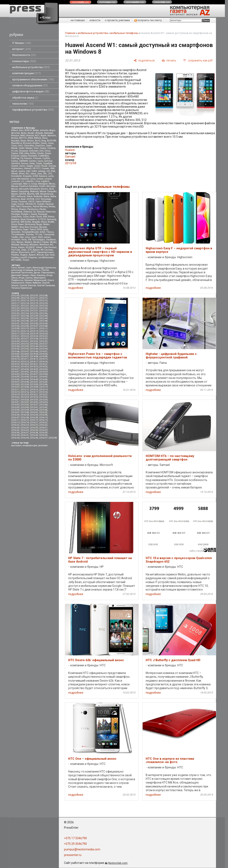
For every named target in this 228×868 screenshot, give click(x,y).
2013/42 (15, 349)
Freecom (37, 158)
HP (34, 168)
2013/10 (25, 329)
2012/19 (34, 303)
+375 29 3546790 (75, 844)
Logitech (45, 181)
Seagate (36, 222)
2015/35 (15, 405)
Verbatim (16, 240)
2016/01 (34, 412)
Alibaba (39, 133)
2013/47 (25, 351)
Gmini (22, 166)
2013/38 (15, 346)
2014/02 (15, 354)
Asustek (15, 141)
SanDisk (15, 222)
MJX (52, 189)
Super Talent (29, 230)
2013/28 (34, 339)
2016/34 (34, 430)
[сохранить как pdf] (198, 60)
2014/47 (15, 382)
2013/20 (43, 334)
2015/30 (43, 400)
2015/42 (43, 407)
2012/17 (15, 303)
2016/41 (25, 435)
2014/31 (15, 372)
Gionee (15, 166)
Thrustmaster (18, 234)
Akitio (24, 133)
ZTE (30, 250)
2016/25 (34, 425)
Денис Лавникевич (44, 273)
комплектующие (27, 73)
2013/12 (43, 329)
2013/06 (25, 326)
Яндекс (24, 255)
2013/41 (43, 346)
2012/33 (15, 313)
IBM (52, 168)
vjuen (29, 268)
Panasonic (27, 207)
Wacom (20, 242)
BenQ (38, 141)
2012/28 (43, 308)
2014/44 (25, 379)
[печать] (169, 60)
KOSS (35, 176)
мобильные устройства (31, 67)
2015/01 (34, 382)
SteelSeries (17, 230)
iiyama (22, 171)
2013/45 (43, 349)
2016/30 (34, 428)
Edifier (33, 153)
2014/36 (25, 374)
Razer (33, 217)
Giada (39, 163)
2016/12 (25, 420)
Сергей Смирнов (46, 285)
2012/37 (15, 316)
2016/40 (15, 435)
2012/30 (25, 311)
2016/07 (15, 418)
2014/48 (25, 382)
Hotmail (28, 168)
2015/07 (15, 387)
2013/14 (25, 331)
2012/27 (34, 308)
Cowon (43, 148)
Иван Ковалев (38, 275)
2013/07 (34, 326)
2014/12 (34, 359)
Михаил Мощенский (35, 280)
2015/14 (43, 390)
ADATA (28, 130)
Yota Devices (50, 247)
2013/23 (25, 336)
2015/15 (15, 392)
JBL (45, 174)
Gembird (16, 163)
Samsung (52, 219)
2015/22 (43, 395)
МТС (33, 252)
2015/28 (25, 400)
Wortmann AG (46, 245)
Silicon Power (18, 224)
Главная (70, 33)
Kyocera (43, 176)
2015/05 (34, 384)
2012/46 (25, 321)
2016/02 (43, 412)
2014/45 (34, 379)
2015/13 (34, 390)
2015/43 (15, 410)
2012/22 (25, 306)
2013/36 (34, 344)
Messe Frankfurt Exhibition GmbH (28, 186)
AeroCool (16, 133)
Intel (28, 171)
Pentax (52, 207)
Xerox (14, 247)
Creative (51, 148)
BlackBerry (17, 143)
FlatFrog (15, 158)
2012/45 (15, 321)
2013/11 (34, 329)
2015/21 (34, 395)
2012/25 (15, 308)
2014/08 (34, 356)
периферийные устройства (33, 110)
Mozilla (31, 194)
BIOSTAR (52, 141)
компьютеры (24, 61)
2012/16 (43, 301)
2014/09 (43, 356)
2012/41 (15, 318)
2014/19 (15, 364)
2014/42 (43, 377)
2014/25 (34, 367)
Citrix (20, 146)
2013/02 (25, 324)
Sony (22, 227)
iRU (27, 174)
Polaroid (41, 212)
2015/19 (15, 395)
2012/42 (25, 318)
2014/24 (25, 367)
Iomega (42, 171)
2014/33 (34, 372)
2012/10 (25, 298)
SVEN (39, 230)
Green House (41, 166)
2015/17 (34, 392)
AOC (37, 136)
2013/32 (34, 341)
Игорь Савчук (26, 278)
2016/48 (53, 438)
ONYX (31, 202)
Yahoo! (39, 247)
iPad (53, 171)
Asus (45, 138)
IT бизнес (22, 43)
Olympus (23, 202)
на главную (78, 20)
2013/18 (25, 334)
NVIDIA (30, 199)
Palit (18, 207)
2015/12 (25, 390)
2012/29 (15, 311)
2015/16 (25, 392)
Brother (36, 143)
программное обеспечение (33, 79)
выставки (16, 445)
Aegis (52, 130)
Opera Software (43, 202)
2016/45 (25, 438)
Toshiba (30, 234)
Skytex (46, 224)
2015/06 (43, 384)
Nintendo (38, 196)
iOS (48, 171)
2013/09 (15, 329)
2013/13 (15, 331)
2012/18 (25, 303)
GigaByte (48, 163)
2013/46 (15, 351)
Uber (21, 237)
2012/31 (34, 311)
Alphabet (49, 133)
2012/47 (34, 321)
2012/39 (34, 316)
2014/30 (43, 369)
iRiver (22, 174)
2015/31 (15, 402)
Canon (44, 143)
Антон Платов (41, 270)
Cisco (14, 146)
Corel (36, 148)
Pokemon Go (30, 212)
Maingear (43, 184)
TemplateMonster (30, 232)
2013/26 (15, 339)
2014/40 (25, 377)
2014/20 (25, 364)
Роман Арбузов (33, 283)
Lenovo (40, 179)
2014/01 (43, 351)
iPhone (15, 174)
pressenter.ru (73, 855)
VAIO (40, 237)
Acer (21, 130)
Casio (51, 143)
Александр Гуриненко (44, 268)
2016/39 (43, 433)
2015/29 (34, 400)
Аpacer (36, 250)
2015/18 (43, 392)
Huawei (45, 168)
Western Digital (41, 242)
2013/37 (43, 344)
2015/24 (25, 397)
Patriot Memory (40, 207)
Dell (41, 151)
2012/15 (34, 301)
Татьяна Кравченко (22, 288)
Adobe (36, 130)
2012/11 (34, 298)
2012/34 (25, 313)
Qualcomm (16, 217)
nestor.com (80, 2)
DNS (21, 153)
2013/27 (25, 339)
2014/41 (34, 377)
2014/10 (15, 359)
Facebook (32, 156)
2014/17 (34, 362)
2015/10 (43, 387)
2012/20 (43, 303)
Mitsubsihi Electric (39, 189)
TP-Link (38, 234)
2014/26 (43, 367)
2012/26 (25, 308)
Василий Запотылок (22, 273)
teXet (43, 232)
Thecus (50, 232)
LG (22, 181)
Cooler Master (26, 148)
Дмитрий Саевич (20, 275)
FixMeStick (44, 156)
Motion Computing (20, 191)
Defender (34, 151)
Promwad (42, 214)
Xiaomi (21, 247)
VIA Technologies (36, 240)
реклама (43, 445)
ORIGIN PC (31, 204)
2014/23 (15, 367)
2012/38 (25, 316)
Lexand (48, 179)
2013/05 (15, 326)
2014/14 (15, 362)
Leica (33, 179)
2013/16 (43, 331)
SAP (22, 222)
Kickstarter (17, 176)
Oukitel (41, 204)
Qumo (26, 217)
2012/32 (43, 311)
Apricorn (52, 136)
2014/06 (15, 356)
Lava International (20, 179)
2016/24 (25, 425)
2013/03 (34, 324)
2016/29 (25, 428)
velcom (47, 237)
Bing (44, 141)
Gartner (33, 161)
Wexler (53, 242)
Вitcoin (15, 252)
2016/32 (15, 430)
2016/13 (34, 420)
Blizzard (27, 143)
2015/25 (34, 397)
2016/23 (15, 425)
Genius (25, 163)
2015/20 (25, 395)
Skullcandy (30, 224)
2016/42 (34, 435)
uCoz (27, 237)
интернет (22, 49)
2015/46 (43, 410)
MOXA (23, 194)
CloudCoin (40, 146)
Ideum (14, 171)
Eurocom (15, 156)
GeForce (48, 161)
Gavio (40, 161)
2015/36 (25, 405)
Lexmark (16, 181)
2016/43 (43, 435)
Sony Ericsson (31, 227)
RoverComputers (29, 219)
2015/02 (43, 382)
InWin (34, 171)
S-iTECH (42, 219)
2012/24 (43, 306)
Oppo (14, 204)
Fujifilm (46, 158)
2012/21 (15, 306)
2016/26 (43, 425)
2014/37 (34, 374)
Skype (39, 224)
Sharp (44, 222)
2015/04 (25, 384)
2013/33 (43, 341)
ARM (30, 138)
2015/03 (15, 384)
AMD (23, 136)
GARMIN (24, 161)
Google (30, 166)
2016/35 (43, 430)
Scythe (28, 222)
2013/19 (34, 334)
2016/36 (15, 433)
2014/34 (43, 372)
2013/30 (15, 341)
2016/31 (43, 428)
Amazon (15, 136)
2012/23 (34, 306)
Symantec (16, 232)
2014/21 (34, 364)
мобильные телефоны (124, 33)
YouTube (16, 250)
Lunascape (17, 184)
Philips (15, 209)
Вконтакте (24, 252)
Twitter (15, 237)
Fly (22, 158)
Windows (34, 245)
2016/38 (34, 433)
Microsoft (24, 189)
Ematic (41, 153)
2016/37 (25, 433)
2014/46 (43, 379)
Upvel (34, 237)
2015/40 (25, 407)
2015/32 (25, 402)
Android (30, 136)
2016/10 (43, 418)
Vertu (24, 240)
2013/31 (25, 341)
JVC (50, 174)
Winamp (24, 245)
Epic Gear (50, 255)
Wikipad (15, 245)
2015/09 (34, 387)
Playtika (15, 255)
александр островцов (22, 270)
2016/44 (15, 438)
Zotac (24, 250)
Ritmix (51, 217)
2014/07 (25, 356)
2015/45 (34, 410)
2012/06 (25, 296)
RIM (45, 217)
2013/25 (43, 336)
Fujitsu (15, 161)
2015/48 (25, 412)
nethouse (21, 196)
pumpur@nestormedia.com (82, 849)
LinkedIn (29, 181)
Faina (14, 268)
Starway (43, 227)
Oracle (21, 204)
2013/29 (43, 339)
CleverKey (29, 146)
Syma (46, 230)
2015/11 (15, 390)
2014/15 (25, 362)
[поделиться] (144, 60)
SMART (15, 227)
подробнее (76, 288)
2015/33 (34, 402)
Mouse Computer (48, 191)
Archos (15, 138)
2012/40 (43, 316)
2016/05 (34, 415)
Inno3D (24, 257)
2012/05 (15, 296)
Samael (21, 268)
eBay (27, 153)
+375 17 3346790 (75, 838)
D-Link (15, 151)
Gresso (52, 166)
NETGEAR (16, 260)
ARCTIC (23, 138)
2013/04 (43, 324)
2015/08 (25, 387)
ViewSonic (51, 240)
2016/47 (43, 438)
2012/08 (43, 296)
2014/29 (34, 369)
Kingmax (33, 257)
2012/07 (34, 296)
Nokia (46, 196)
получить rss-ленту (148, 20)
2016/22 (43, 423)
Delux (47, 151)
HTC (38, 168)
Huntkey (15, 257)
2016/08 (25, 418)
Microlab (51, 186)
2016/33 (25, 430)
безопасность (24, 55)
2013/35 (25, 344)
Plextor (43, 209)
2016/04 (25, 415)
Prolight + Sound (29, 214)
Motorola (34, 191)
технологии (23, 104)
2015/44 (25, 410)
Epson (48, 153)
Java (39, 174)
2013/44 (34, 349)
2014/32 (25, 372)
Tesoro (26, 260)
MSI (37, 194)
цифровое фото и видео (31, 91)
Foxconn (28, 158)
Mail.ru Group (30, 184)
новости (95, 20)
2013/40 (34, 346)
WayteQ (28, 242)
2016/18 (25, 423)
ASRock (38, 138)
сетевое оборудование (30, 85)
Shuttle (51, 222)
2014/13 (43, 359)
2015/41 (34, 407)
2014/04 (34, 354)
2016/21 (34, 423)
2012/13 (15, 301)
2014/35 (15, 374)
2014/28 (25, 369)
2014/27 (15, 369)
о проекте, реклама (117, 20)
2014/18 (43, 362)
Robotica (15, 219)
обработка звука (25, 98)
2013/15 (34, 331)
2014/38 (43, 374)
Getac (32, 163)
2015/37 (34, 405)
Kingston (27, 176)
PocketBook (17, 212)
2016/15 (15, 423)
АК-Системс (47, 250)
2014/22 (43, 364)
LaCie (51, 176)
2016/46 (34, 438)
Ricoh (39, 217)
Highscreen (17, 168)
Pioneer (23, 209)
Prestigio (16, 214)
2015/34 (43, 402)
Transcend (49, 234)
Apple (44, 136)
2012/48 (43, 321)
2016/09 (34, 418)
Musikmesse (47, 194)
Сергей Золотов (28, 285)
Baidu (23, 141)
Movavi (15, 194)
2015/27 (15, 400)
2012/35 (34, 313)
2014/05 (43, 354)
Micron (15, 189)
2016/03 (15, 415)
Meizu (52, 184)
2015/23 (15, 397)
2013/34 (15, 344)
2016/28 (15, 428)
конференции (30, 445)
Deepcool (23, 151)
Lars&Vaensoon (46, 257)
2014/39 (15, 377)
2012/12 (43, 298)
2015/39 (15, 407)
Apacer (32, 255)
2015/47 (15, 412)
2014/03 (25, 354)
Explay (24, 156)
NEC (13, 196)
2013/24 (34, 336)
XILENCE (30, 247)
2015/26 (43, 397)
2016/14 (43, 420)
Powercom (51, 212)
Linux (37, 181)
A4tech (15, 130)
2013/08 (43, 326)
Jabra (33, 174)
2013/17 (15, 334)
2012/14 (25, 301)
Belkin (31, 141)
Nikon (30, 196)
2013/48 (34, 351)
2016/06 (43, 415)
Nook (23, 199)
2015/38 (43, 405)
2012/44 (43, 318)
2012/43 (34, 318)
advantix (44, 130)
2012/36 (43, 313)
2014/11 (25, 359)
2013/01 (15, 324)
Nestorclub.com (118, 863)
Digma (15, 153)
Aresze (40, 255)
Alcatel (31, 133)
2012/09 (15, 298)
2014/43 (15, 379)
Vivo (13, 242)
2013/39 (25, 346)
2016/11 (15, 420)
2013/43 (25, 349)
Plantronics (33, 209)
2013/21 (15, 336)
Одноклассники (45, 252)
